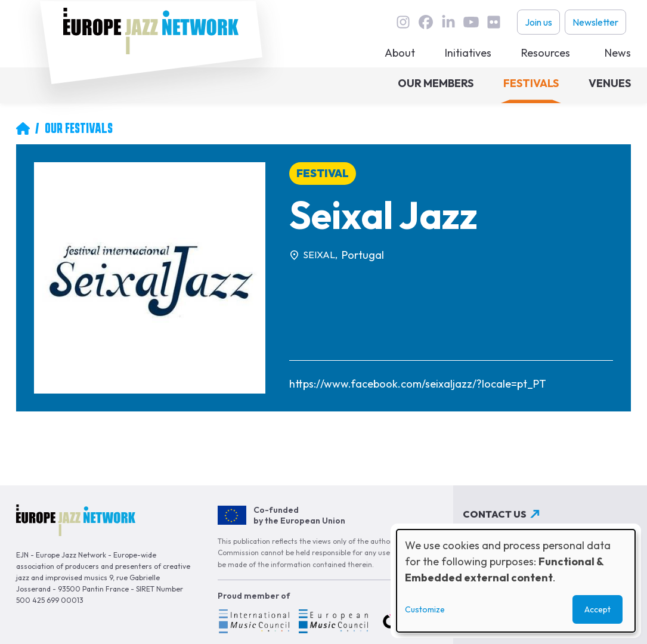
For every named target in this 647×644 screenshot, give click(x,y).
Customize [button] (425, 609)
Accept (598, 609)
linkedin (448, 22)
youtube (471, 22)
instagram (403, 22)
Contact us (495, 514)
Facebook (426, 22)
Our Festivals (79, 128)
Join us (538, 22)
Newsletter (595, 22)
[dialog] (516, 581)
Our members (436, 83)
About (400, 53)
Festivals (531, 83)
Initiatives (468, 53)
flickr (494, 22)
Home (23, 128)
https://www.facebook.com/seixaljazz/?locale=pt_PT (418, 384)
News (618, 53)
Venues (610, 83)
